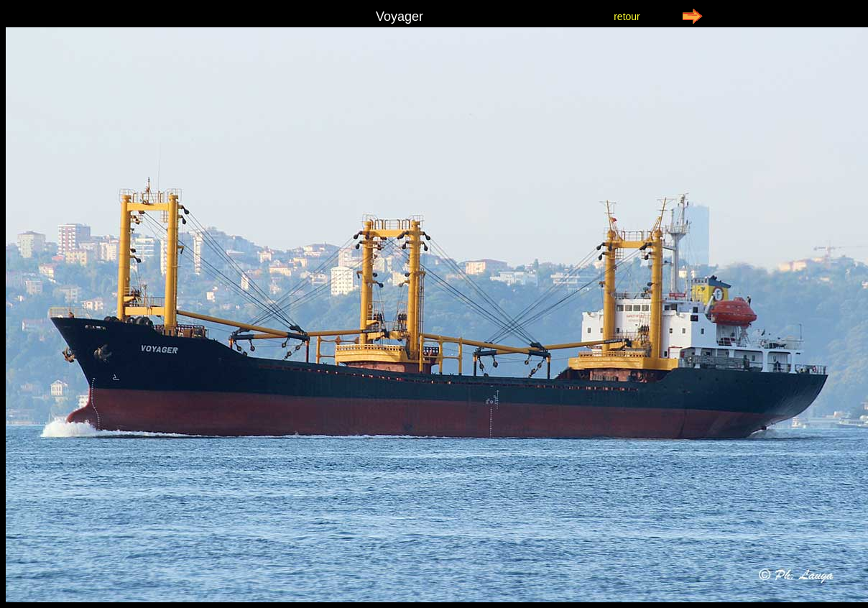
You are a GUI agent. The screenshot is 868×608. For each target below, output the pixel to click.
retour (627, 17)
